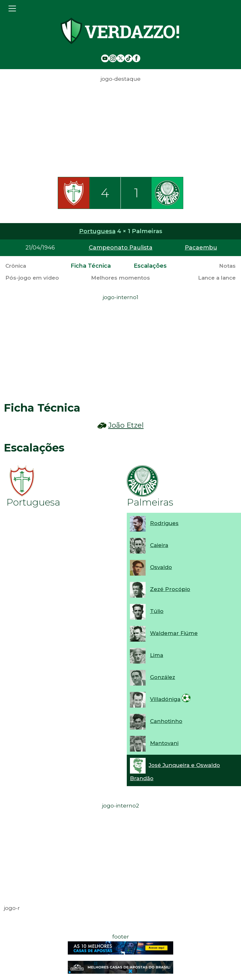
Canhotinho (166, 721)
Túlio (157, 611)
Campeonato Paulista (121, 248)
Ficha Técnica (91, 266)
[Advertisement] (120, 128)
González (163, 677)
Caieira (159, 545)
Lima (157, 655)
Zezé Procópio (170, 589)
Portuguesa (97, 231)
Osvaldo (161, 567)
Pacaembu (201, 248)
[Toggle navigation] (12, 8)
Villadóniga (165, 699)
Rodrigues (164, 523)
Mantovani (164, 743)
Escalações (150, 266)
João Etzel (126, 425)
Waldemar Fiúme (174, 633)
